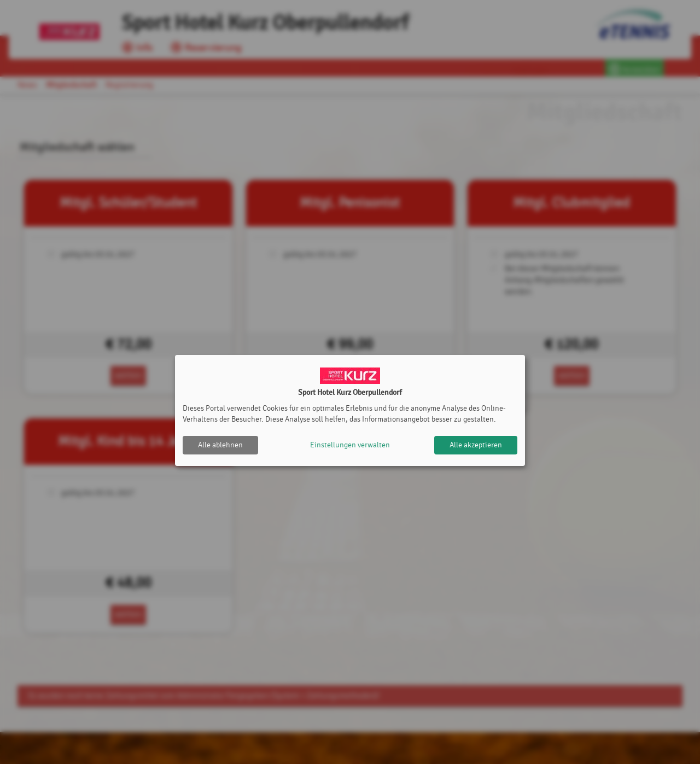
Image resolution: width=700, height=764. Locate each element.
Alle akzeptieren (476, 445)
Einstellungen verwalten (350, 445)
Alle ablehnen (220, 445)
